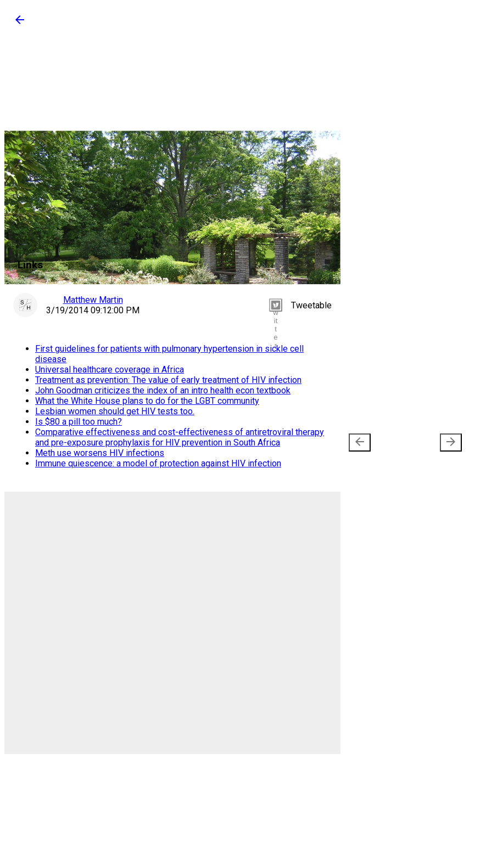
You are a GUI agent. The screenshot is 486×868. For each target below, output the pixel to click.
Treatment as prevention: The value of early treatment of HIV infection (168, 380)
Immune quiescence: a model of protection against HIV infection (158, 463)
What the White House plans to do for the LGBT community (147, 401)
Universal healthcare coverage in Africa (110, 370)
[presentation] (360, 443)
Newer (378, 443)
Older (435, 443)
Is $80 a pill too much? (79, 422)
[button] (20, 23)
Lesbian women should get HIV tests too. (115, 411)
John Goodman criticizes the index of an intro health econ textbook (163, 390)
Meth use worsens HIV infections (100, 453)
